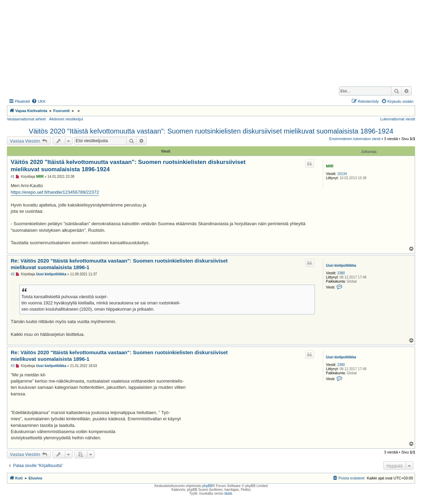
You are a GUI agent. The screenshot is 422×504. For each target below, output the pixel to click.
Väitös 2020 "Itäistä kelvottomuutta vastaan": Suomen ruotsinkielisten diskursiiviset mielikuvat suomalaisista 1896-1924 (211, 131)
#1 (13, 177)
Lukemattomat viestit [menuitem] (398, 119)
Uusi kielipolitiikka (341, 265)
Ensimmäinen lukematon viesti (355, 139)
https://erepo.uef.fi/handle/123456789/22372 (55, 192)
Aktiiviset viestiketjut (66, 119)
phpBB (207, 486)
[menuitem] (39, 101)
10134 (342, 174)
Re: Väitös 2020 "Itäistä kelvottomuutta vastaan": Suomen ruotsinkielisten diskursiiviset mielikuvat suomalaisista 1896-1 (119, 264)
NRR (330, 166)
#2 (13, 274)
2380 (341, 273)
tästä (228, 493)
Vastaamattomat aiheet (26, 119)
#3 (13, 366)
